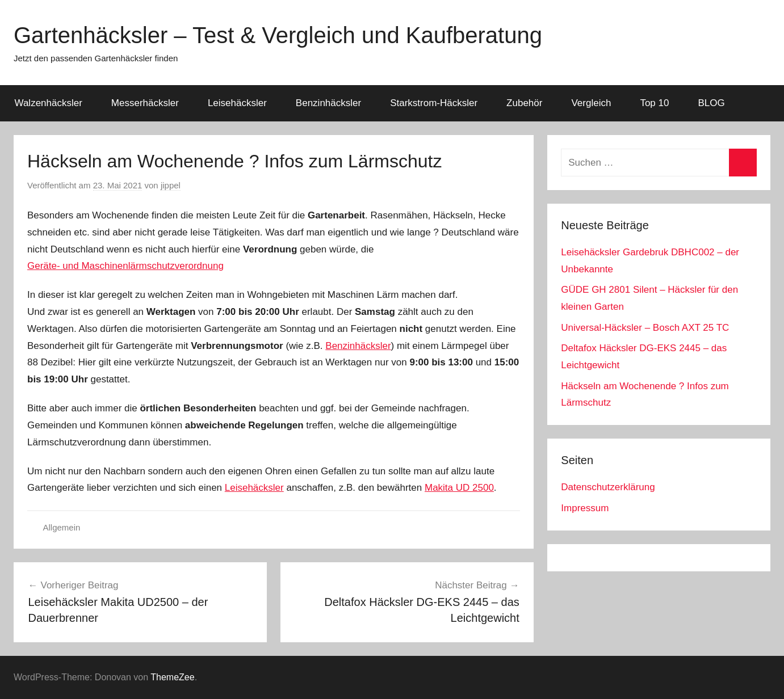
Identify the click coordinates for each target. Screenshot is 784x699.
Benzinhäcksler (328, 103)
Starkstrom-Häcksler (434, 103)
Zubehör (524, 103)
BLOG (711, 103)
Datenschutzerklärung (608, 487)
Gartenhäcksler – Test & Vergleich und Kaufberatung (278, 35)
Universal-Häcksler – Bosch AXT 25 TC (645, 328)
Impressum (585, 508)
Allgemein (62, 527)
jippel (171, 185)
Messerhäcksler (145, 103)
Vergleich (591, 103)
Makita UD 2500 (459, 488)
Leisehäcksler (237, 103)
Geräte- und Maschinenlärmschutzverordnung (125, 266)
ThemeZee (172, 677)
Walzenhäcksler (49, 103)
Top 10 (654, 103)
